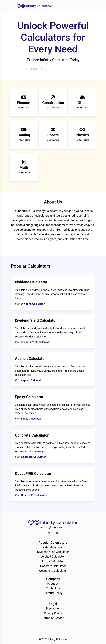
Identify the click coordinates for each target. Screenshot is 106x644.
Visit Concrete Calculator (30, 457)
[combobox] (53, 69)
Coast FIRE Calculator (53, 571)
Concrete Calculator (53, 566)
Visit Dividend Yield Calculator (33, 342)
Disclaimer (53, 608)
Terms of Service (53, 618)
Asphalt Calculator (53, 556)
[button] (49, 533)
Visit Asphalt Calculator (29, 380)
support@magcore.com (53, 527)
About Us (53, 584)
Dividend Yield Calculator (53, 552)
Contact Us (53, 588)
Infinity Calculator (58, 639)
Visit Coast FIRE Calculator (31, 495)
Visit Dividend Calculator (30, 304)
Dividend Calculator (53, 547)
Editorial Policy (53, 593)
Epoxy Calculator (53, 561)
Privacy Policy (53, 613)
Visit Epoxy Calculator (28, 419)
